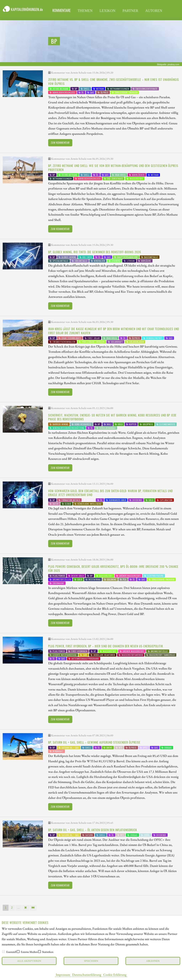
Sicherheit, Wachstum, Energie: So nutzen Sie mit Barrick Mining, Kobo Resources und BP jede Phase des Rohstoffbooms (112, 417)
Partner (130, 11)
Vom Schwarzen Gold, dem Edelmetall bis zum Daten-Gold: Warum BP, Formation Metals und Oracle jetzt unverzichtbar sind (110, 493)
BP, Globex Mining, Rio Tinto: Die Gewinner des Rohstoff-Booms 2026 (95, 252)
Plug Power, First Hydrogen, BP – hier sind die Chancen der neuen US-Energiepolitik (106, 646)
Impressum (63, 974)
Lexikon (107, 11)
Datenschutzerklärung (87, 974)
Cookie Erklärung (115, 974)
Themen (85, 11)
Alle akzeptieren (29, 961)
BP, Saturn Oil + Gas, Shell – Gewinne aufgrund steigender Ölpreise (94, 742)
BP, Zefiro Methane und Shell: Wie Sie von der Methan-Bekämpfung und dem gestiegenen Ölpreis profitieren (113, 168)
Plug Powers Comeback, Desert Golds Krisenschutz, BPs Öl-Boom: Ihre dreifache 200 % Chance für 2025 (113, 568)
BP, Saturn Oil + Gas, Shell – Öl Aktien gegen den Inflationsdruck (93, 830)
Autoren (154, 11)
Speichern (91, 961)
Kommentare (61, 10)
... (19, 908)
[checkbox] (4, 952)
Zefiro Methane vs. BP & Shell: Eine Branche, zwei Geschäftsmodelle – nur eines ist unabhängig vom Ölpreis (114, 82)
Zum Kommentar (60, 143)
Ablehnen (153, 961)
